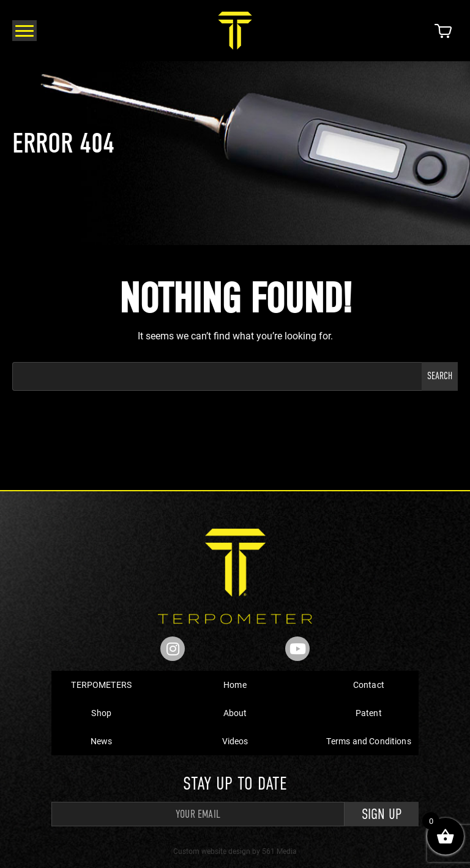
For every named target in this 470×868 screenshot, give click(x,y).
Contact (369, 685)
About (235, 713)
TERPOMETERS (101, 685)
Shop (101, 713)
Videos (235, 741)
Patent (369, 713)
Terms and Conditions (369, 741)
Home (235, 685)
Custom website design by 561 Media (235, 851)
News (102, 741)
